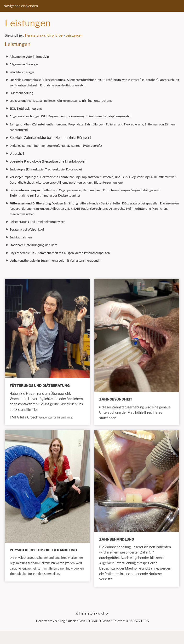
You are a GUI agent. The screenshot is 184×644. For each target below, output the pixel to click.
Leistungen (74, 35)
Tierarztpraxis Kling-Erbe (43, 35)
